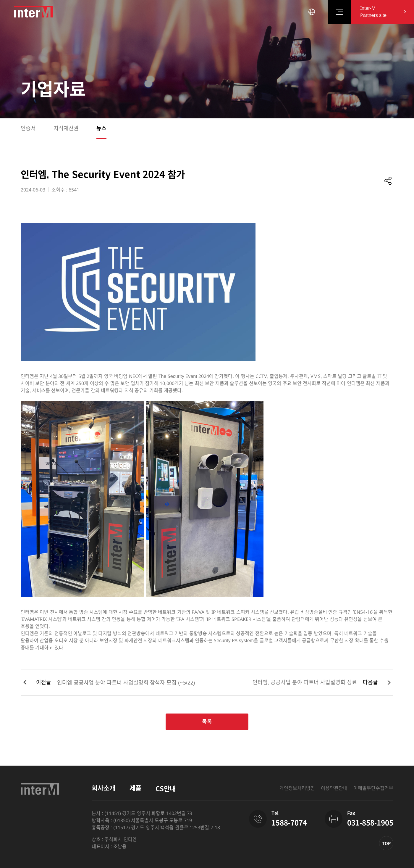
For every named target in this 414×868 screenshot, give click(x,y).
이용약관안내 (334, 788)
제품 (135, 788)
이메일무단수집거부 (373, 788)
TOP (386, 843)
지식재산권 (66, 128)
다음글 (370, 682)
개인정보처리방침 (297, 788)
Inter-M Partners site (373, 12)
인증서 (28, 128)
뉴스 (101, 128)
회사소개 (103, 788)
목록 (207, 722)
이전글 (44, 682)
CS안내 (166, 789)
